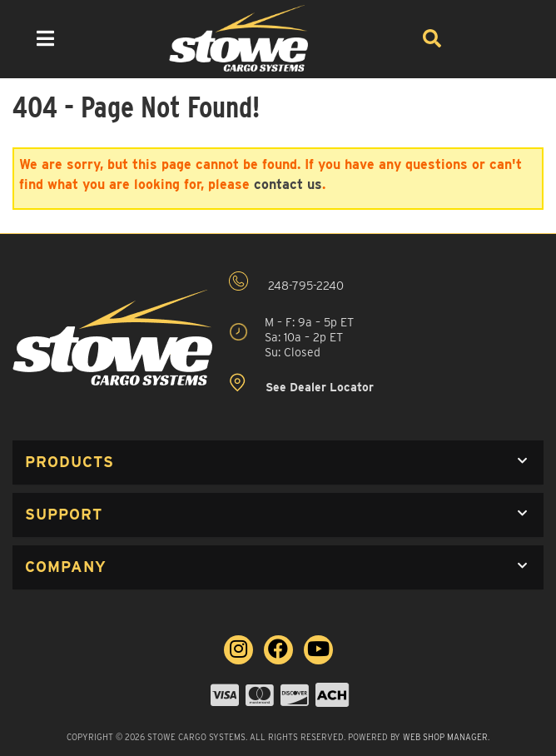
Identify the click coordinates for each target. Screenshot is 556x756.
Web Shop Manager (445, 737)
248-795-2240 (286, 282)
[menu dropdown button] (45, 38)
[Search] (432, 38)
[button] (278, 463)
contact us (288, 184)
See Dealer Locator (301, 383)
